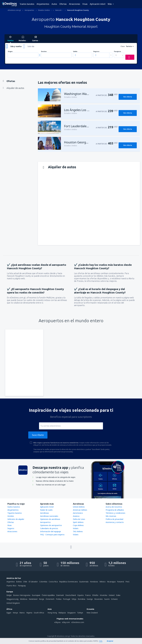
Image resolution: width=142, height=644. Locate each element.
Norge (42, 599)
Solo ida (31, 46)
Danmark (60, 595)
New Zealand (92, 613)
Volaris (76, 528)
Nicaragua (111, 582)
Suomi (107, 599)
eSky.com (66, 622)
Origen (10, 51)
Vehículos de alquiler (16, 519)
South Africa (39, 613)
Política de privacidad (114, 519)
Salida (75, 51)
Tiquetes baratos (15, 513)
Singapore (71, 613)
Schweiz (114, 599)
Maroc (22, 613)
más (101, 641)
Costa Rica (53, 582)
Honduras (94, 582)
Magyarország (12, 599)
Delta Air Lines (79, 519)
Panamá (121, 582)
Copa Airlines (78, 525)
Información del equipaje (51, 531)
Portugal (67, 599)
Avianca (76, 516)
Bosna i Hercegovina (22, 595)
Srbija (74, 599)
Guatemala (84, 582)
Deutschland (71, 595)
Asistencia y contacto (115, 522)
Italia (118, 595)
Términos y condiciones (115, 513)
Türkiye (80, 613)
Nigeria (29, 613)
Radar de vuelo (46, 510)
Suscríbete (38, 435)
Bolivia (19, 582)
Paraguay (22, 586)
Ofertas (63, 4)
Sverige (90, 599)
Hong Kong (52, 613)
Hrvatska (103, 595)
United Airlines (79, 507)
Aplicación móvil (98, 4)
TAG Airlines (78, 531)
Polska (59, 599)
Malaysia (62, 613)
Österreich (50, 599)
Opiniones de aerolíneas (50, 519)
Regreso (96, 51)
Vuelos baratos (27, 4)
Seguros (11, 528)
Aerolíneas (45, 513)
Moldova (24, 599)
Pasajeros (118, 51)
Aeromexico (78, 513)
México (103, 582)
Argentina (11, 582)
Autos (54, 4)
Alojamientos (43, 4)
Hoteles (11, 516)
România (81, 599)
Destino (44, 51)
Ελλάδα (95, 595)
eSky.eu (57, 622)
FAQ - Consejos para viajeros (52, 535)
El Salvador (33, 582)
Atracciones (75, 4)
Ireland (112, 595)
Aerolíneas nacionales (49, 516)
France (88, 595)
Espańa (80, 595)
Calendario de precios (49, 528)
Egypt (9, 613)
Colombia (43, 582)
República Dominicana (68, 582)
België (9, 595)
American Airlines (80, 510)
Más (110, 4)
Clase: (123, 46)
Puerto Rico (11, 586)
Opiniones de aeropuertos (51, 525)
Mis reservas (111, 516)
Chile (25, 582)
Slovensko (99, 599)
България (36, 595)
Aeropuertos (45, 522)
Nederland (33, 599)
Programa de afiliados (115, 510)
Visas (85, 4)
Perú (127, 582)
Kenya (15, 613)
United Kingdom (13, 603)
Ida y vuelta (16, 46)
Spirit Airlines (78, 522)
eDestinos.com (78, 622)
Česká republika (48, 595)
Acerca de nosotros (114, 507)
